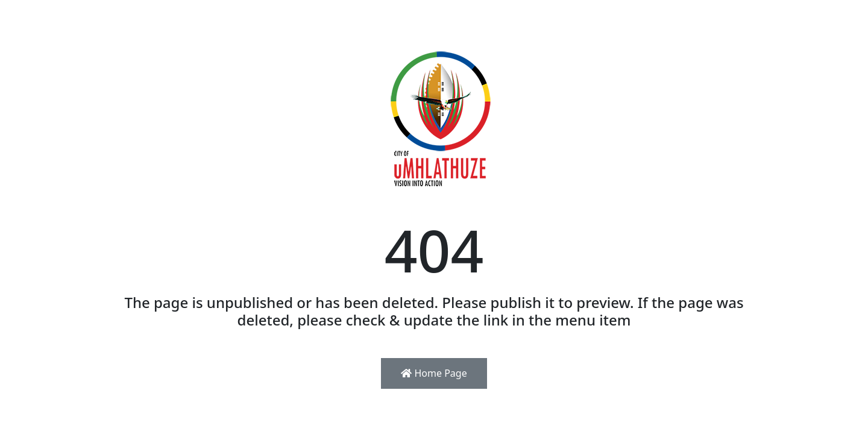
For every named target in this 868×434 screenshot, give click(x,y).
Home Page (434, 373)
